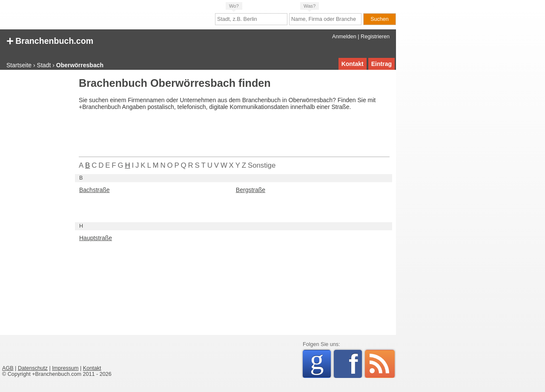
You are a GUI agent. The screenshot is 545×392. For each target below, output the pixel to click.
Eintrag (381, 64)
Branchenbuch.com (50, 40)
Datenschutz (33, 368)
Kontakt (353, 64)
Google (320, 362)
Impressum (65, 368)
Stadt (44, 65)
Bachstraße (95, 190)
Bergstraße (251, 190)
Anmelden (344, 37)
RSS (380, 364)
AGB (8, 368)
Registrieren (375, 37)
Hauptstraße (96, 238)
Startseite (19, 65)
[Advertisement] (36, 206)
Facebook (355, 364)
